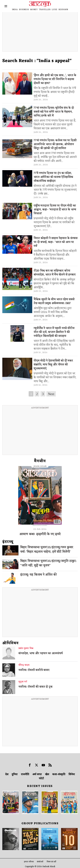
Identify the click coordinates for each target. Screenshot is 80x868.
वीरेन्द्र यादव (24, 665)
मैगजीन (40, 461)
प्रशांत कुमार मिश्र (26, 648)
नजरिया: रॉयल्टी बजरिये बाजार (34, 670)
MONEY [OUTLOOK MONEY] (34, 10)
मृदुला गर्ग (23, 682)
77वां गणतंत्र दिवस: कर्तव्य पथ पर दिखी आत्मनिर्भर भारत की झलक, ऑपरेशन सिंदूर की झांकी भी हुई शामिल (55, 144)
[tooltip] (30, 765)
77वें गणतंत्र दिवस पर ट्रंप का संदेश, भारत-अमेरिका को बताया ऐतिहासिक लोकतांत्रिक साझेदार (53, 177)
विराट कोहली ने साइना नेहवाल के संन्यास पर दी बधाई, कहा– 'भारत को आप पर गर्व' (56, 242)
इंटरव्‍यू (8, 542)
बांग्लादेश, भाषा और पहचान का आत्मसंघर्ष (41, 654)
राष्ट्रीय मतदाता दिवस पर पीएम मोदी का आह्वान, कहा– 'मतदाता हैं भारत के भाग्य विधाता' (55, 210)
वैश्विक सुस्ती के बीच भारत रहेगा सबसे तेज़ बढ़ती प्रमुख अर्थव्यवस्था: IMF (54, 301)
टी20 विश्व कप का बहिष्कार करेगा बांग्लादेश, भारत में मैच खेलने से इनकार (55, 273)
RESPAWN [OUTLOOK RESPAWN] (63, 10)
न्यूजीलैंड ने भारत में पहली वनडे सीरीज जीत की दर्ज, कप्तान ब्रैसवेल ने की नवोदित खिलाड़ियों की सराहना (54, 332)
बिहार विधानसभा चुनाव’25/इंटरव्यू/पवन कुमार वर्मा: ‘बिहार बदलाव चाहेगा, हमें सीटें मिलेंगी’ (47, 550)
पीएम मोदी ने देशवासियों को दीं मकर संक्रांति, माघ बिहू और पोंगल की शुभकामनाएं (53, 365)
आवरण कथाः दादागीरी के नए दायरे (40, 534)
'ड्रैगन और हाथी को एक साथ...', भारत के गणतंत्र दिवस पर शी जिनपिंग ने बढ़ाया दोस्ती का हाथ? (55, 79)
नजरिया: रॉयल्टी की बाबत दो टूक (36, 687)
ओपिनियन (10, 643)
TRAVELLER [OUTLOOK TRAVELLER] (45, 10)
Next (51, 394)
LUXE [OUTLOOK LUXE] (54, 10)
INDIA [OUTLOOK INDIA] (15, 10)
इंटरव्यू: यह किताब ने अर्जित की (38, 575)
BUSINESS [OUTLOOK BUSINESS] (24, 10)
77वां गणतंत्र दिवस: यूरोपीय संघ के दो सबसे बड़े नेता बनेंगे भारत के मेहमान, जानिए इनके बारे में (54, 112)
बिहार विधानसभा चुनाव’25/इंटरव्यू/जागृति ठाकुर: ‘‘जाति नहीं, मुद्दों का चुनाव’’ (48, 563)
